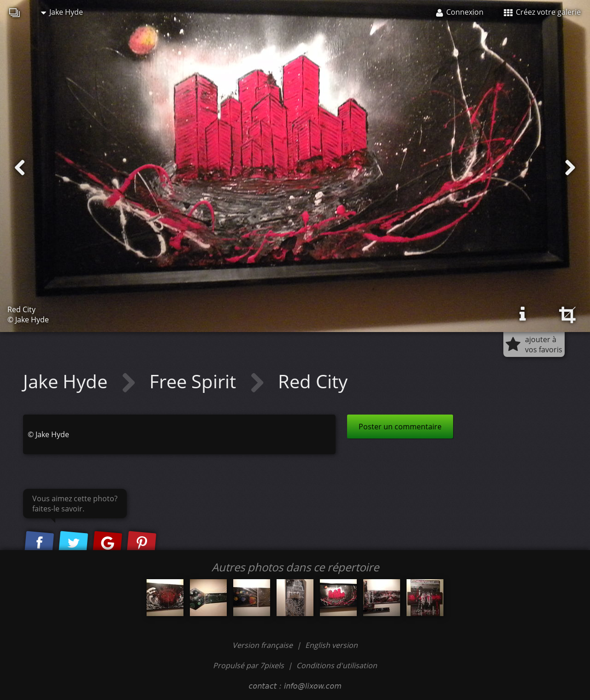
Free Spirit (195, 381)
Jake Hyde (62, 12)
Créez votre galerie (542, 12)
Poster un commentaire (400, 427)
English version (331, 645)
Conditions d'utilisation (337, 665)
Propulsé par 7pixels (248, 665)
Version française (263, 645)
